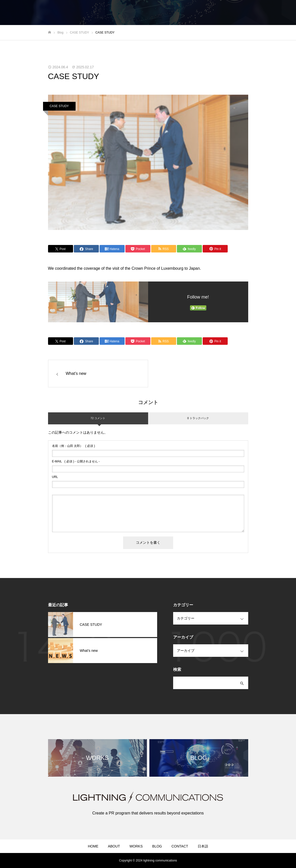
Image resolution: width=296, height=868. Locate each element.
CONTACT (180, 846)
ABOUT (114, 846)
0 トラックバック (198, 418)
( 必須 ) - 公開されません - (76, 461)
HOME (93, 846)
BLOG (157, 846)
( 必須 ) (74, 446)
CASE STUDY (59, 106)
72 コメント (98, 418)
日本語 (203, 846)
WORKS (136, 846)
